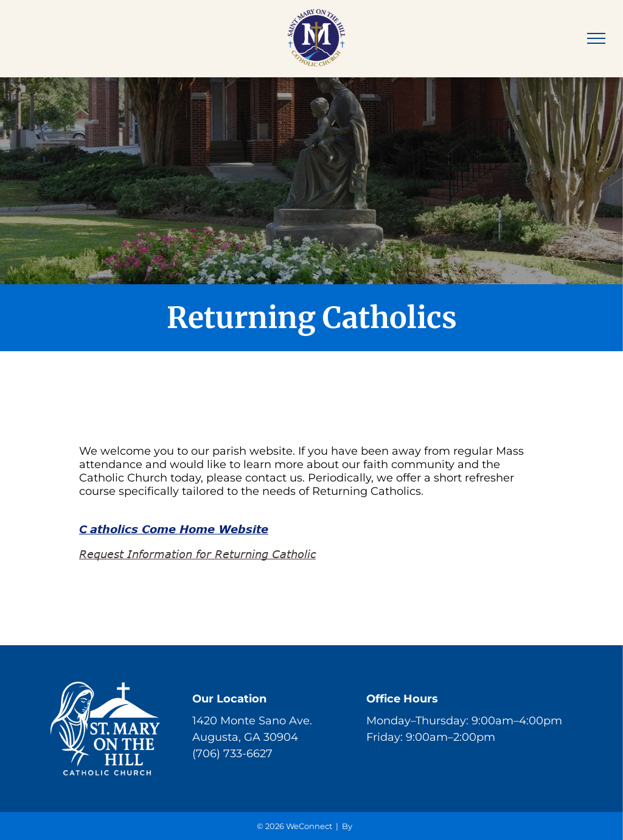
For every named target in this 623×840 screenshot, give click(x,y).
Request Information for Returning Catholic (197, 554)
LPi (360, 826)
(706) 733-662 (229, 754)
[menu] (596, 38)
